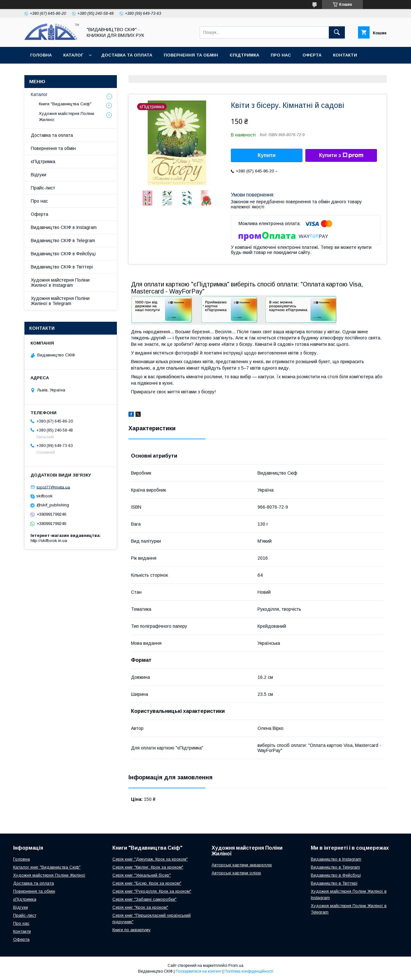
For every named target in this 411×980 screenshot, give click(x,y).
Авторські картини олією (236, 873)
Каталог (73, 55)
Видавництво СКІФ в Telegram (63, 241)
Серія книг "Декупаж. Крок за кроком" (150, 859)
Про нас (281, 55)
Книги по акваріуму (131, 930)
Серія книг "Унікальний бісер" (142, 875)
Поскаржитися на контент (199, 971)
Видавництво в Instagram (336, 859)
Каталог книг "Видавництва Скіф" (47, 867)
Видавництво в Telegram (335, 867)
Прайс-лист (43, 188)
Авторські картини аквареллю (242, 865)
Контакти (345, 55)
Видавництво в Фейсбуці (336, 875)
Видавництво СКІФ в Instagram (64, 227)
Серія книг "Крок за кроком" (140, 907)
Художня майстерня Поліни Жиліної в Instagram (60, 283)
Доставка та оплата (127, 55)
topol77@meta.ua (53, 487)
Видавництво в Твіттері (334, 883)
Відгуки (39, 175)
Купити (267, 155)
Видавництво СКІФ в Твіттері (62, 267)
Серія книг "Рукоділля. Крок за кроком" (152, 891)
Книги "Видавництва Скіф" (65, 104)
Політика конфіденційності (249, 971)
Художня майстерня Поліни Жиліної (66, 116)
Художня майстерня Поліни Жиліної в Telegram (60, 301)
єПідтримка (244, 55)
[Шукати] (337, 32)
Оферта (312, 55)
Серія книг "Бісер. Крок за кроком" (147, 883)
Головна (41, 55)
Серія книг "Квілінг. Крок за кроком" (148, 867)
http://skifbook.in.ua (49, 541)
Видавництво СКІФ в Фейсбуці (63, 254)
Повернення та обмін (191, 55)
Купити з (341, 155)
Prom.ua (236, 966)
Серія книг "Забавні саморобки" (144, 899)
